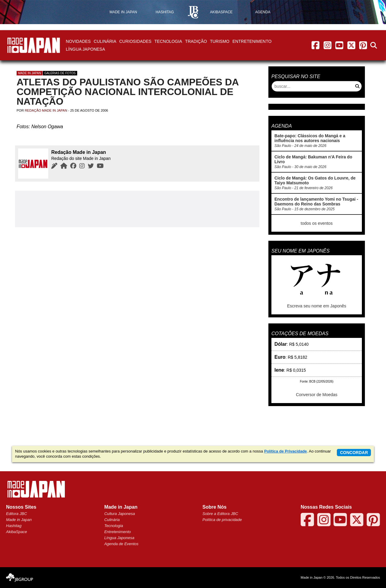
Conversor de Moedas (317, 395)
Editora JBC (16, 514)
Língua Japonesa (85, 49)
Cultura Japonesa (120, 514)
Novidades (78, 41)
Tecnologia (168, 41)
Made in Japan (30, 73)
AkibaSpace (16, 532)
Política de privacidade (222, 520)
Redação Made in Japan (46, 110)
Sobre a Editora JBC (220, 514)
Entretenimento (252, 41)
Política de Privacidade (286, 451)
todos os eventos (317, 223)
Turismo (220, 41)
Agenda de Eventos (121, 544)
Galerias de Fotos (60, 73)
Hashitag (14, 526)
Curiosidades (135, 41)
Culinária (105, 41)
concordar (354, 453)
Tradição (196, 41)
